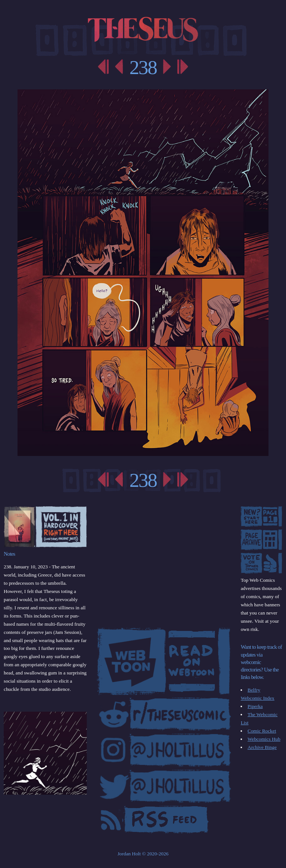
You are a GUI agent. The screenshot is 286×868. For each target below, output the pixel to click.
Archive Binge (262, 747)
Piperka (255, 706)
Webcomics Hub (264, 739)
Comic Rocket (262, 731)
